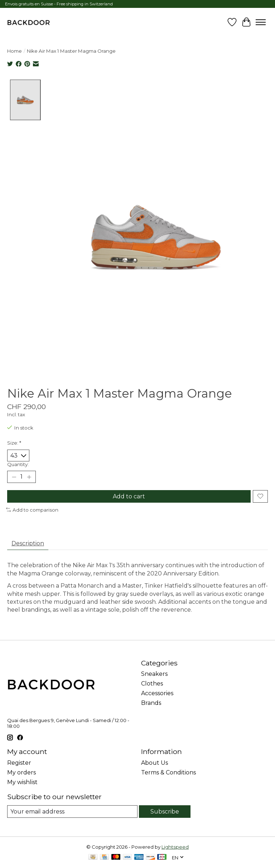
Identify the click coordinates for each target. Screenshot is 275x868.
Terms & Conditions (168, 772)
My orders (21, 772)
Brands (151, 703)
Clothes (152, 684)
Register (19, 763)
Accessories (157, 693)
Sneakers (154, 674)
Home (15, 51)
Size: (14, 443)
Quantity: (18, 464)
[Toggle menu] (261, 22)
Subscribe (165, 812)
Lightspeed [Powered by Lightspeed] (175, 847)
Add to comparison (32, 510)
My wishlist (22, 782)
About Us (155, 763)
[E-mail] (72, 812)
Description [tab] (28, 543)
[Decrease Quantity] (14, 477)
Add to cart (129, 496)
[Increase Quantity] (29, 477)
